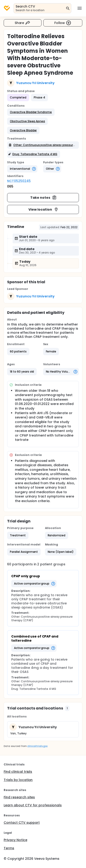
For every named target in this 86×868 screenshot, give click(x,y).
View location (43, 209)
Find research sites (19, 797)
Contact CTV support (22, 823)
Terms (9, 848)
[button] (31, 112)
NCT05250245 (19, 181)
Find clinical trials (18, 772)
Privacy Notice (15, 840)
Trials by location (18, 780)
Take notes (43, 198)
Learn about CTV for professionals (33, 805)
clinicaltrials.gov (37, 746)
